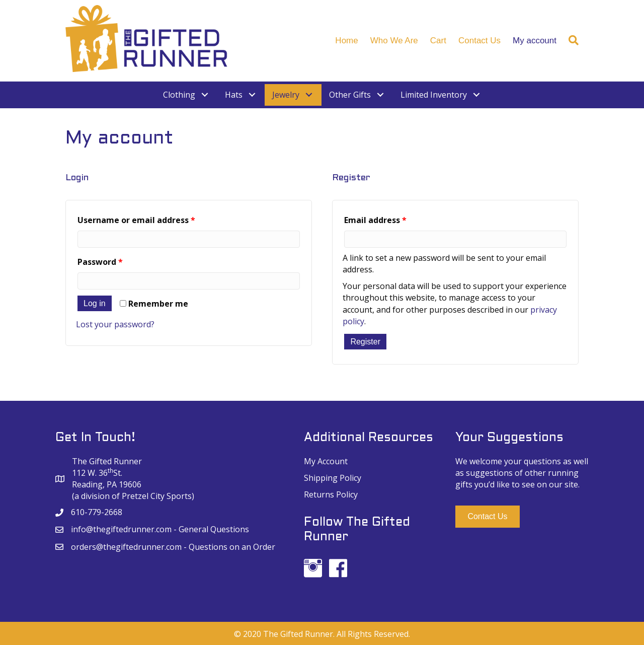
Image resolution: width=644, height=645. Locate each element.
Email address (375, 220)
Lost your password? (115, 324)
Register (365, 342)
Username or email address (136, 220)
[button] (487, 516)
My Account (326, 461)
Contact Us (479, 41)
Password (100, 262)
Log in (95, 303)
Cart (438, 41)
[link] (186, 95)
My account (535, 41)
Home (346, 41)
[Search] (571, 40)
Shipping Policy (333, 478)
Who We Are (394, 41)
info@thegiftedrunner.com (121, 529)
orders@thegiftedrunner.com (126, 547)
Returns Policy (331, 494)
